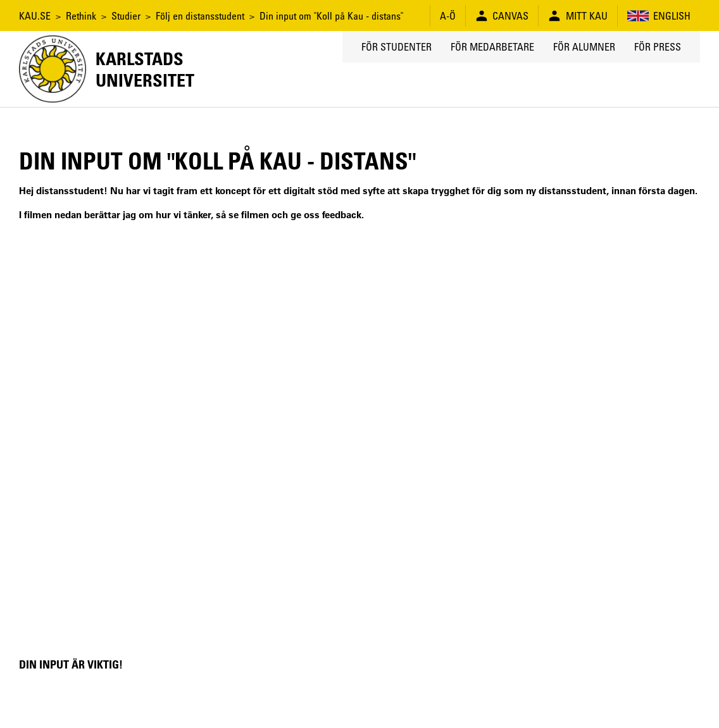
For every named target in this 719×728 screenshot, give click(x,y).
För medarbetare (492, 47)
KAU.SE (35, 16)
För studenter (397, 47)
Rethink (81, 16)
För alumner (584, 47)
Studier (126, 16)
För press (658, 47)
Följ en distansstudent (200, 16)
